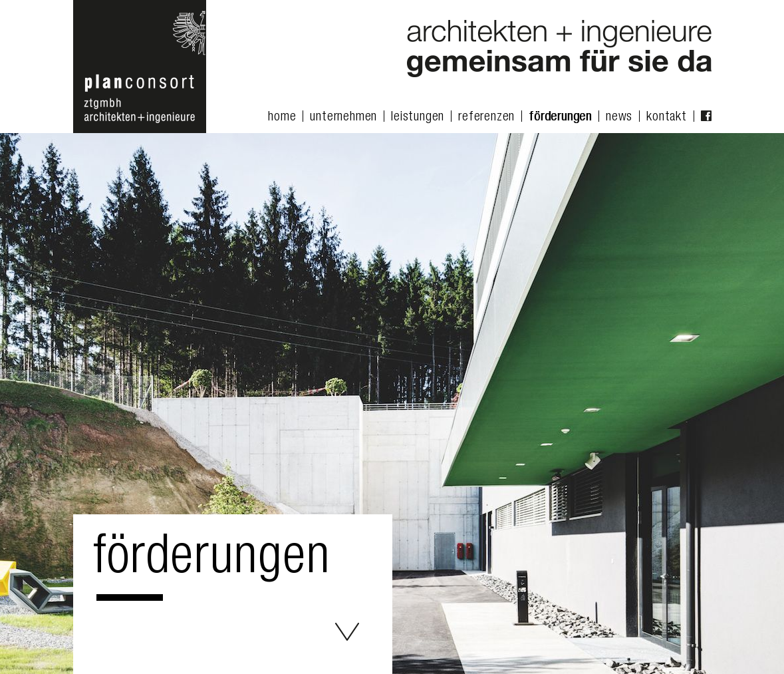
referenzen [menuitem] (486, 118)
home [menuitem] (282, 118)
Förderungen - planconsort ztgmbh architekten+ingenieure (347, 632)
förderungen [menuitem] (560, 118)
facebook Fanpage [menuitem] (706, 116)
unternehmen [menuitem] (343, 118)
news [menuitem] (619, 118)
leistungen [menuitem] (418, 118)
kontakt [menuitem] (667, 118)
